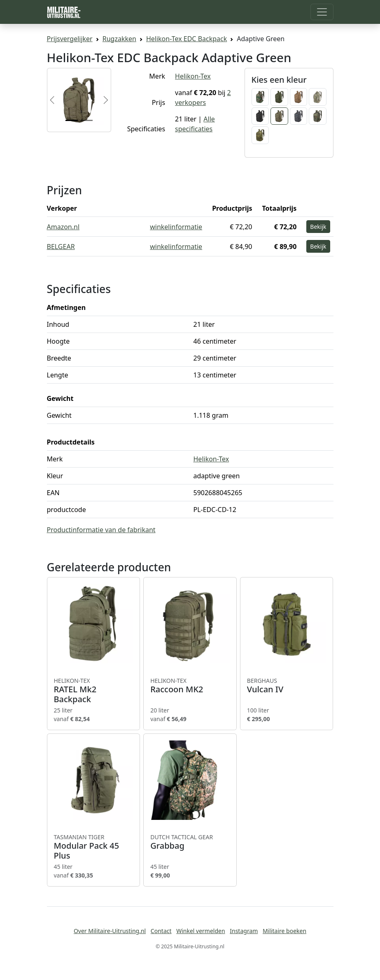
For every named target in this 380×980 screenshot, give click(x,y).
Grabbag (190, 842)
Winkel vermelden (200, 931)
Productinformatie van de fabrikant (101, 530)
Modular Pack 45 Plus (94, 847)
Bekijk (318, 227)
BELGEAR (61, 247)
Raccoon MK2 (190, 686)
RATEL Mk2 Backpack (94, 691)
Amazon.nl (63, 227)
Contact (161, 931)
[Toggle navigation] (322, 12)
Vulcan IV (287, 686)
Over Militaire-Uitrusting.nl (110, 931)
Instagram (244, 931)
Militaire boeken (284, 931)
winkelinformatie (176, 227)
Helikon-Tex (193, 76)
